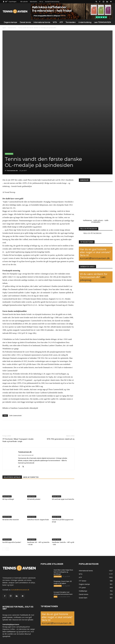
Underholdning (85, 22)
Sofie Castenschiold (15, 416)
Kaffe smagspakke (100, 221)
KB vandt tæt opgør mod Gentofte (63, 499)
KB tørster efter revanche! (11, 520)
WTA (55, 22)
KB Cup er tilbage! (8, 499)
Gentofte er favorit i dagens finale (38, 520)
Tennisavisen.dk (12, 171)
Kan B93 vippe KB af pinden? (12, 542)
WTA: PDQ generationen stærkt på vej (61, 439)
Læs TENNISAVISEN (102, 22)
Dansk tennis (25, 22)
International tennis (42, 22)
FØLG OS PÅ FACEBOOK (89, 229)
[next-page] (7, 549)
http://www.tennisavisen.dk (26, 455)
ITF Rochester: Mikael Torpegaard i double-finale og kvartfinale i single (18, 440)
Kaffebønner (87, 220)
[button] (96, 2)
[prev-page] (4, 549)
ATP (61, 22)
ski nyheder (29, 620)
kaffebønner (11, 632)
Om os (41, 2)
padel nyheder (8, 617)
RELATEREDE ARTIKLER (12, 477)
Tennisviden (71, 22)
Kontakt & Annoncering (52, 2)
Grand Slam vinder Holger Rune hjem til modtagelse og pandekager (63, 572)
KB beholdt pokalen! (34, 499)
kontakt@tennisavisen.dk (95, 258)
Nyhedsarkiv (34, 2)
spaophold (6, 636)
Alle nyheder (24, 2)
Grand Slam (58, 576)
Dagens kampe (10, 22)
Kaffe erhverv (98, 220)
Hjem (4, 28)
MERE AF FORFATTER (31, 477)
